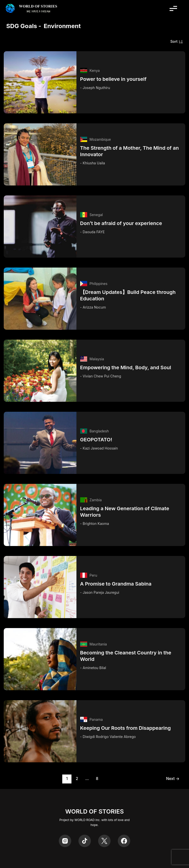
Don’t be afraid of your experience (121, 223)
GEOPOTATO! (96, 440)
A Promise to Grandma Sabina (116, 584)
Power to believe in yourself (113, 79)
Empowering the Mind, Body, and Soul (126, 367)
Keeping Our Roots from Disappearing (126, 728)
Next (173, 779)
